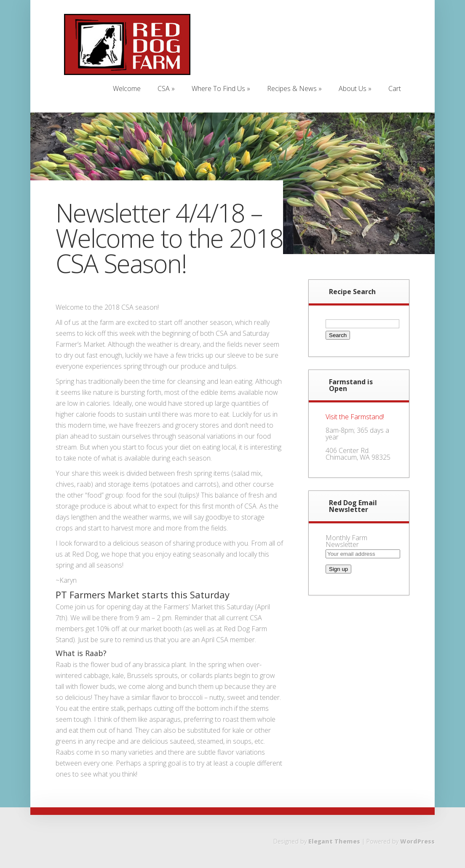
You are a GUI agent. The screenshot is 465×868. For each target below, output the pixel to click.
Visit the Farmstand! (355, 417)
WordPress (417, 841)
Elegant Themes (334, 841)
